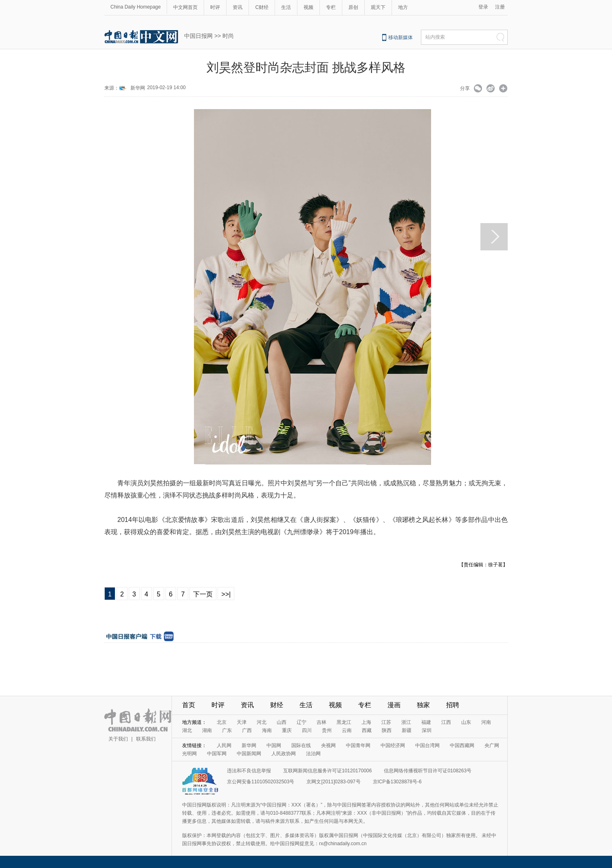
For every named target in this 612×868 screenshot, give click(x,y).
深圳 (427, 730)
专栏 (331, 7)
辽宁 (302, 722)
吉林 (321, 722)
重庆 (287, 730)
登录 (483, 7)
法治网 (313, 754)
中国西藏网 (462, 745)
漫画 (394, 705)
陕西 (387, 730)
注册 (500, 7)
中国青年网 (358, 745)
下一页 (203, 594)
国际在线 (301, 745)
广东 (227, 730)
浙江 (406, 722)
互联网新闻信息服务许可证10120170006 (327, 771)
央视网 (328, 745)
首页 (189, 705)
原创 (353, 7)
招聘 (453, 705)
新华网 (138, 88)
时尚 (228, 36)
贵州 (327, 730)
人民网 (224, 745)
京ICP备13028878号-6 (397, 782)
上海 (366, 722)
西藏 (367, 730)
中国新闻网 (249, 754)
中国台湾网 (427, 745)
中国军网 (217, 754)
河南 (486, 722)
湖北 (187, 730)
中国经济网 (393, 745)
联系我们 (146, 739)
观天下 (378, 7)
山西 (282, 722)
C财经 (262, 7)
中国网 (274, 745)
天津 (242, 722)
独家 (423, 705)
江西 (446, 722)
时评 (215, 7)
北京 (222, 722)
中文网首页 (185, 7)
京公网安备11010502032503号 (261, 782)
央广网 (492, 745)
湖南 (207, 730)
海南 (267, 730)
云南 (347, 730)
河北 (262, 722)
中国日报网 (198, 36)
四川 (307, 730)
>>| (226, 594)
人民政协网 (284, 754)
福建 (426, 722)
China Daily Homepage (135, 7)
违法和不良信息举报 (249, 771)
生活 (286, 7)
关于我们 (118, 739)
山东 (466, 722)
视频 (308, 7)
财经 (277, 705)
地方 (403, 7)
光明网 (189, 754)
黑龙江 (344, 722)
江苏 (386, 722)
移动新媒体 (401, 37)
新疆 (407, 730)
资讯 (238, 7)
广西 (247, 730)
